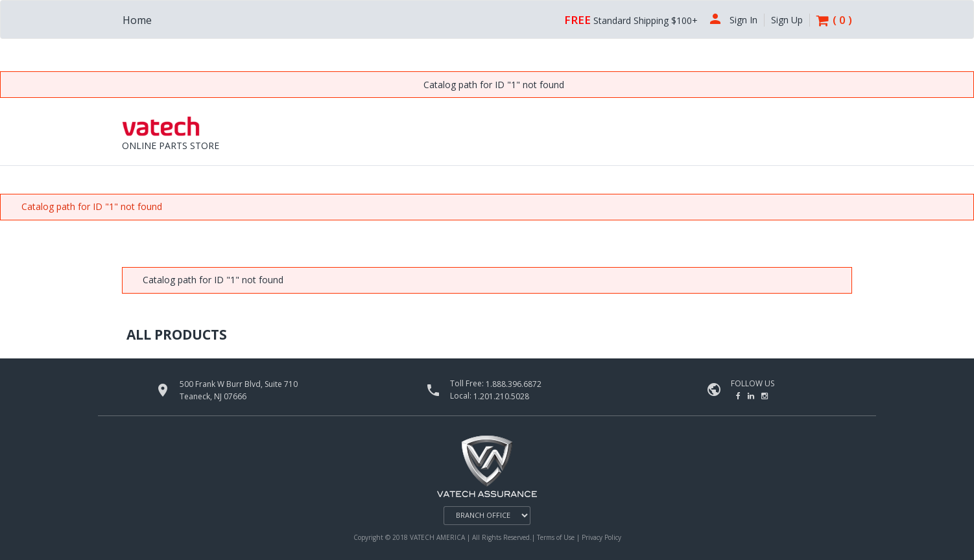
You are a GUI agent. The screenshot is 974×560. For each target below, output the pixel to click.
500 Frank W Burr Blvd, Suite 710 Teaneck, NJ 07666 (239, 390)
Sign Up (787, 20)
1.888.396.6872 (514, 384)
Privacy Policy (601, 537)
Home (137, 20)
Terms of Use (557, 537)
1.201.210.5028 (501, 396)
